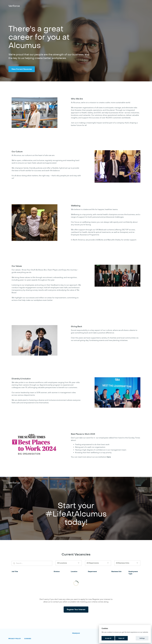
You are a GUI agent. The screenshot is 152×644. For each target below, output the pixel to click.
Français (76, 633)
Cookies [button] (28, 639)
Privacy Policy (15, 639)
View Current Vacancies (24, 69)
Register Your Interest (76, 613)
